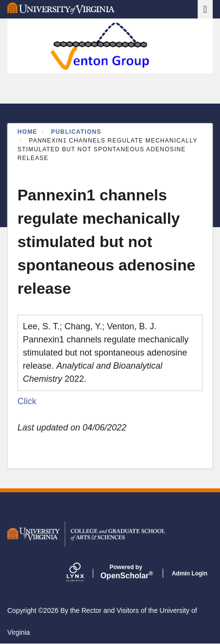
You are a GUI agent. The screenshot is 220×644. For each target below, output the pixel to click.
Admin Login (190, 573)
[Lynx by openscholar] (84, 573)
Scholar (126, 572)
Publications (76, 132)
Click (27, 401)
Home (27, 132)
